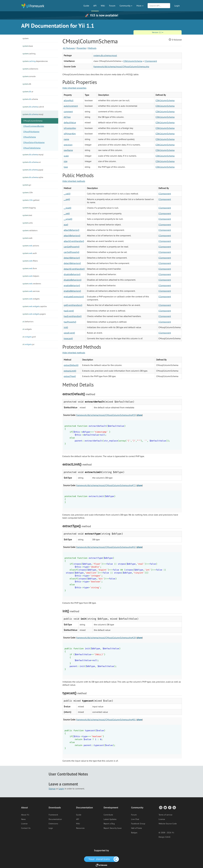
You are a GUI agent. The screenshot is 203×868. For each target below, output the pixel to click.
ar (28, 92)
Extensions (53, 824)
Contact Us (26, 828)
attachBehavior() (71, 230)
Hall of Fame (136, 828)
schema (30, 99)
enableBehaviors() (72, 291)
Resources (80, 828)
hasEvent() (69, 311)
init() (66, 327)
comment (68, 111)
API (95, 6)
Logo (51, 828)
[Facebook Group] (170, 807)
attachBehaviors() (72, 235)
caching (29, 54)
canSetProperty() (71, 252)
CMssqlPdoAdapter (31, 132)
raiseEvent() (69, 333)
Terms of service (165, 815)
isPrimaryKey (70, 134)
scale (66, 156)
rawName (68, 150)
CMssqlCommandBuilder (34, 126)
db (27, 84)
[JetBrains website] (101, 865)
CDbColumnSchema (133, 61)
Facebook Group (138, 824)
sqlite (33, 177)
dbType (67, 117)
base (28, 46)
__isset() (67, 208)
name (66, 139)
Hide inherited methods (74, 181)
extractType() (70, 376)
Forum (112, 6)
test (27, 215)
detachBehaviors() (72, 263)
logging (29, 208)
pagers (34, 314)
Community (126, 6)
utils (28, 223)
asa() (66, 225)
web (27, 238)
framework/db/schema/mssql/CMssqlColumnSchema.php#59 (106, 415)
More (140, 6)
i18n (28, 192)
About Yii (25, 815)
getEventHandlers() (73, 305)
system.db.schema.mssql (105, 55)
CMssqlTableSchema (32, 148)
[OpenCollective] (102, 859)
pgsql (33, 170)
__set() (67, 213)
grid (29, 337)
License (24, 824)
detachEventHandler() (74, 269)
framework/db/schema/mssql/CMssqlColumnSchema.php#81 (106, 720)
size (66, 161)
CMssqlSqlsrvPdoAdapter (34, 142)
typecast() (68, 338)
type (66, 167)
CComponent (151, 61)
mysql (33, 155)
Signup (52, 789)
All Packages (69, 48)
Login (177, 6)
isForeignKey (70, 128)
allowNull (69, 100)
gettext (31, 200)
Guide (86, 6)
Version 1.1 (158, 32)
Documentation (55, 819)
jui (28, 344)
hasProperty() (70, 322)
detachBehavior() (72, 258)
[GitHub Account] (160, 807)
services (31, 291)
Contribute (108, 815)
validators (30, 230)
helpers (31, 276)
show (139, 415)
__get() (67, 199)
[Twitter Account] (165, 807)
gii (27, 185)
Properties (81, 48)
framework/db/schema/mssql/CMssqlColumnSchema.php (121, 66)
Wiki (103, 6)
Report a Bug (109, 824)
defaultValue (70, 122)
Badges (134, 833)
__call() (67, 194)
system (26, 38)
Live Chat (135, 819)
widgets (31, 299)
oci (32, 162)
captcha (35, 306)
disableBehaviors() (73, 280)
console (29, 76)
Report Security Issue (113, 828)
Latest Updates (110, 819)
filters (30, 261)
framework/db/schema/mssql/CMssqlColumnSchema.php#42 (106, 547)
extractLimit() (70, 371)
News (23, 819)
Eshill (168, 837)
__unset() (68, 219)
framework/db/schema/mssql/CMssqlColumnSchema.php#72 (106, 485)
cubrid (33, 107)
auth (30, 253)
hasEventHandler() (73, 316)
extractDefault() (71, 365)
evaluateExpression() (74, 297)
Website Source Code (168, 824)
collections (30, 69)
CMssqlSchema (30, 137)
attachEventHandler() (74, 241)
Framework (53, 815)
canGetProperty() (72, 247)
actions (31, 246)
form (30, 268)
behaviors (28, 322)
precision (68, 145)
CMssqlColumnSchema (33, 121)
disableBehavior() (72, 274)
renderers (32, 284)
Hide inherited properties (74, 88)
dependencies (35, 61)
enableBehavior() (72, 285)
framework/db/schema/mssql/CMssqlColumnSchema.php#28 (106, 638)
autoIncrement (71, 106)
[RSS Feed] (174, 807)
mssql (33, 114)
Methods (92, 48)
